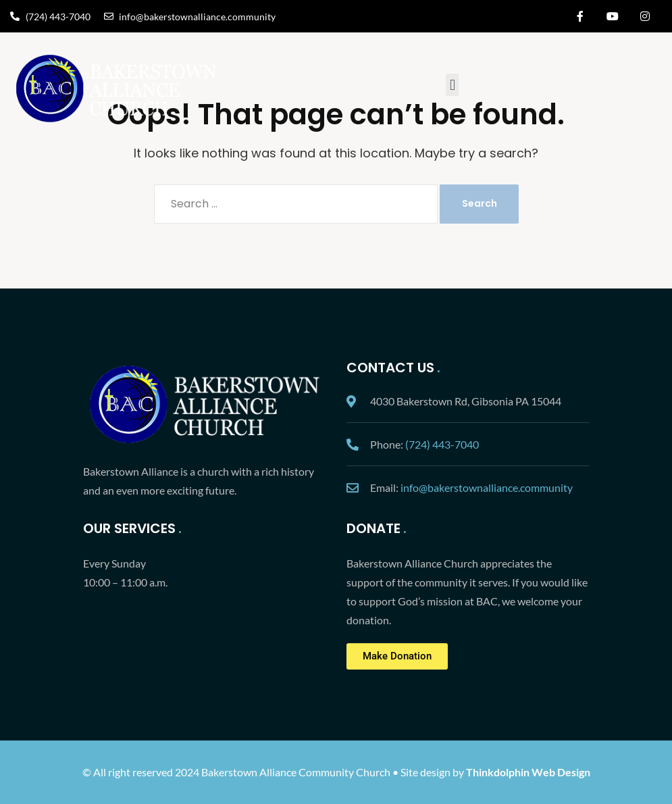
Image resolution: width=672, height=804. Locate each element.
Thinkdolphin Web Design (528, 772)
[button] (452, 85)
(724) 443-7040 (442, 444)
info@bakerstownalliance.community (487, 487)
